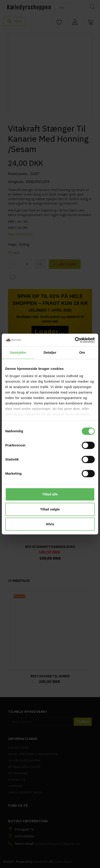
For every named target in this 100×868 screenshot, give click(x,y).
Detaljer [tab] (50, 352)
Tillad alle (50, 494)
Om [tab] (82, 352)
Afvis (50, 524)
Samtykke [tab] (18, 352)
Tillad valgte (50, 509)
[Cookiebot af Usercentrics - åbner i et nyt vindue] (75, 340)
